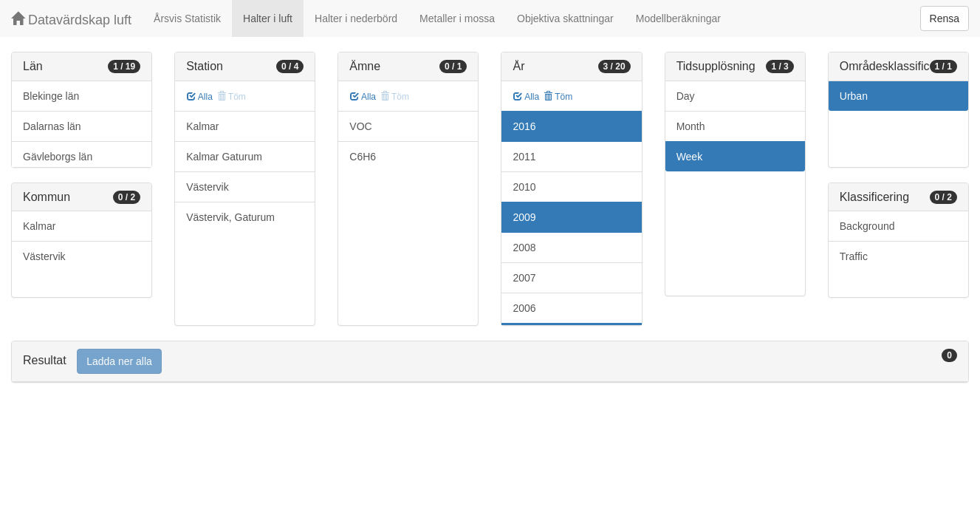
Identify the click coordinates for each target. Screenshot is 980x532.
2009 (524, 217)
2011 (524, 157)
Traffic (854, 256)
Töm (558, 97)
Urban (854, 96)
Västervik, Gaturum (230, 217)
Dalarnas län (52, 126)
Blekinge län (51, 96)
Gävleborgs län (58, 157)
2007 (524, 278)
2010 (524, 187)
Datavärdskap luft (71, 20)
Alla (200, 97)
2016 (524, 126)
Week (690, 157)
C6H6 (363, 157)
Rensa (945, 18)
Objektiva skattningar (565, 18)
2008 (524, 248)
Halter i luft (268, 18)
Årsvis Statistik (187, 18)
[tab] (490, 362)
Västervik (44, 256)
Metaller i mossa (457, 18)
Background (867, 226)
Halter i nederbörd (356, 18)
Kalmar (39, 226)
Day (686, 96)
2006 (524, 308)
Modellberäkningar (678, 18)
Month (691, 126)
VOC (360, 126)
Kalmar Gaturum (224, 157)
